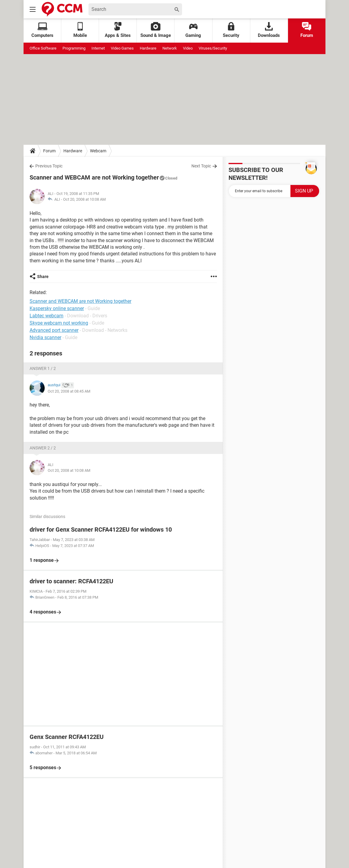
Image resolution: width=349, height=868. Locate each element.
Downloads (269, 30)
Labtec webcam (46, 316)
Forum (307, 30)
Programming (74, 48)
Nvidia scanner (45, 337)
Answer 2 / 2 (43, 448)
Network (170, 48)
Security (231, 30)
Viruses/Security (213, 48)
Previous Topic (49, 166)
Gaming (193, 30)
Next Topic (201, 166)
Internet (98, 48)
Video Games (122, 48)
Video (188, 48)
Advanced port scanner (54, 330)
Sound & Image (156, 30)
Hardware (148, 48)
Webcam (98, 151)
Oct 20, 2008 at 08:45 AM (69, 391)
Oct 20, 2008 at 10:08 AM (84, 199)
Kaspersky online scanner (57, 308)
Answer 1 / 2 (43, 368)
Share (43, 277)
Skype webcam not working (59, 323)
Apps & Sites (118, 30)
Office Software (43, 48)
